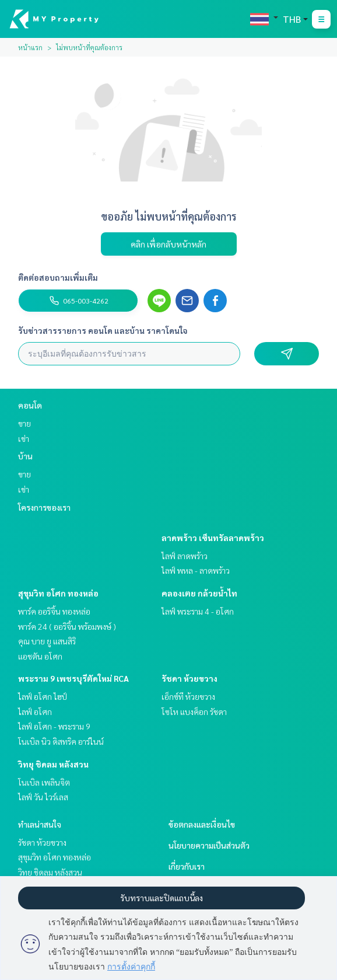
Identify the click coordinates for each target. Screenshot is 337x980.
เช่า (24, 438)
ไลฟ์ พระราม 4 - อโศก (198, 611)
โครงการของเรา (44, 507)
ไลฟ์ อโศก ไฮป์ (43, 696)
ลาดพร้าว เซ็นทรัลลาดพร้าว (213, 538)
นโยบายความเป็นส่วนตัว (209, 845)
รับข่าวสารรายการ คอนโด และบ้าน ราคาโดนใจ (103, 330)
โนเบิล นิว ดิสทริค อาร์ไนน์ (61, 741)
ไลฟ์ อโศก (35, 712)
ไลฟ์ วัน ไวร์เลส (43, 797)
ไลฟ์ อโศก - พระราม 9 (54, 726)
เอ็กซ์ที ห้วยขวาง (188, 696)
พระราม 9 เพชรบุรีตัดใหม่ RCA (73, 678)
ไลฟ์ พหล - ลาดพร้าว (196, 570)
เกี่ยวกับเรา (187, 866)
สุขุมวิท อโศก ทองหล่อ (58, 593)
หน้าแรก (30, 47)
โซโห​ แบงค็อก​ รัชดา (194, 712)
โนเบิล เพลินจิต (44, 782)
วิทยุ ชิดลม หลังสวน (53, 764)
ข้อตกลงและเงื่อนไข (202, 824)
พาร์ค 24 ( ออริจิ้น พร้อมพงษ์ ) (67, 626)
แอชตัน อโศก (40, 656)
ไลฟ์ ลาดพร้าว (185, 556)
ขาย (24, 423)
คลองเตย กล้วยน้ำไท (199, 593)
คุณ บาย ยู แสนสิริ (47, 641)
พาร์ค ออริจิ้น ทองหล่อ (54, 611)
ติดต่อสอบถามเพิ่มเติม (58, 277)
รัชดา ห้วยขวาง (189, 678)
